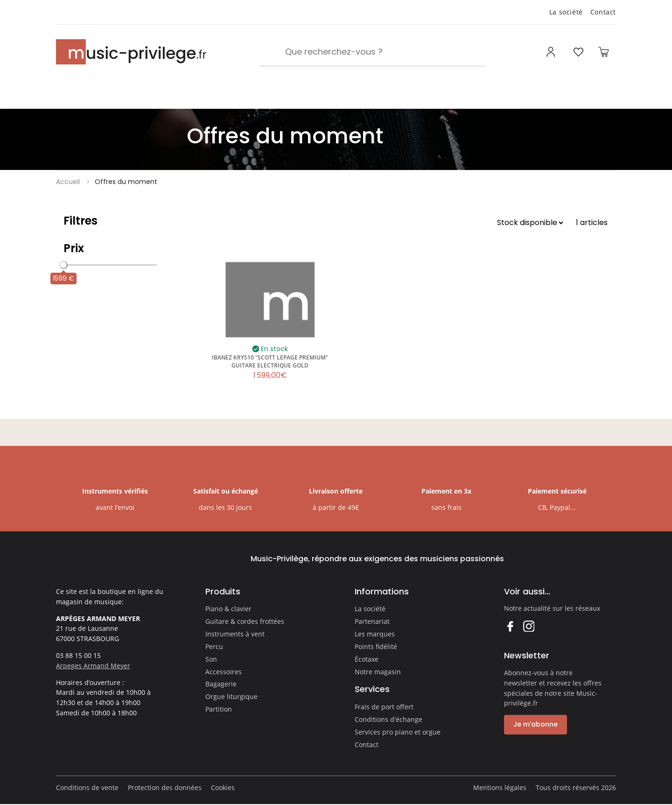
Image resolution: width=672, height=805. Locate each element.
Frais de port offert (384, 707)
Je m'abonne (535, 724)
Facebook (510, 626)
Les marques (375, 634)
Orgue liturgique (231, 696)
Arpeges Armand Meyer (93, 666)
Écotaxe (367, 659)
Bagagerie (221, 684)
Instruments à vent (235, 634)
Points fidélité (376, 646)
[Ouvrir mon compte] (552, 52)
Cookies (223, 787)
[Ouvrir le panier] (603, 52)
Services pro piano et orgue (398, 732)
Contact (603, 12)
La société (566, 12)
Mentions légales (500, 787)
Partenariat (372, 621)
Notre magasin (378, 672)
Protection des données (165, 787)
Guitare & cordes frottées (245, 621)
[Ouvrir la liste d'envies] (578, 52)
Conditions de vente (87, 787)
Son (211, 659)
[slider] (63, 265)
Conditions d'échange (388, 719)
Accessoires (224, 672)
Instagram (528, 626)
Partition (219, 709)
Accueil (68, 182)
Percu (214, 646)
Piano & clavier (228, 609)
